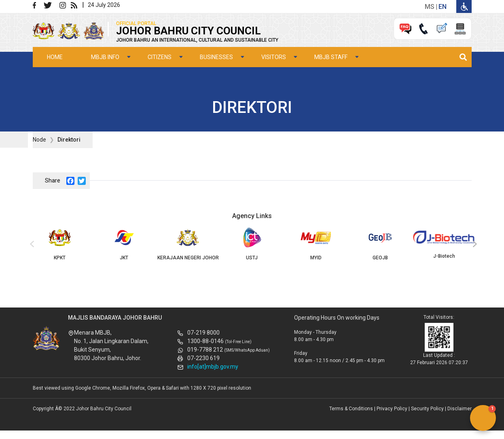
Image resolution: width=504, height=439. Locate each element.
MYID (316, 244)
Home (55, 57)
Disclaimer (460, 409)
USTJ (252, 244)
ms (430, 7)
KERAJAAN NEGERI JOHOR (188, 244)
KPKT (60, 244)
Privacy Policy (392, 409)
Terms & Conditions (351, 409)
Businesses (216, 57)
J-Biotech (444, 243)
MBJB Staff (331, 57)
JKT (124, 244)
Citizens (160, 57)
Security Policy (427, 409)
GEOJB (380, 244)
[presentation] (31, 244)
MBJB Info (105, 57)
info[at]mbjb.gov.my (213, 367)
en (443, 7)
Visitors (274, 57)
